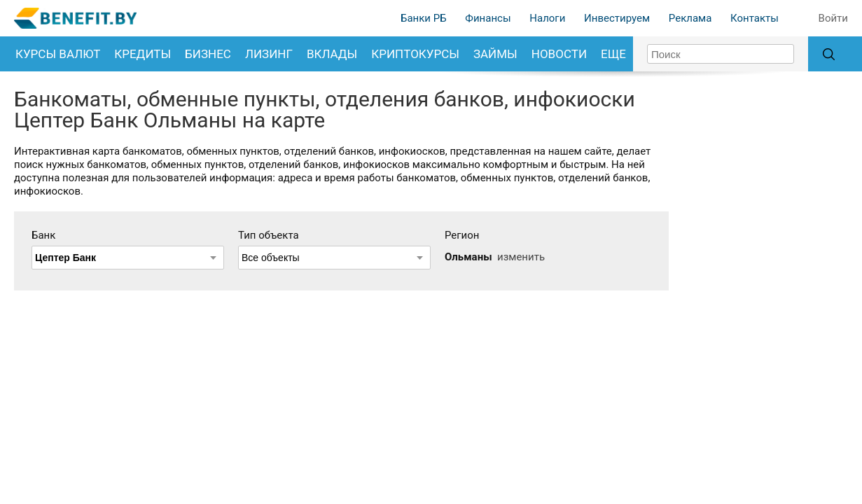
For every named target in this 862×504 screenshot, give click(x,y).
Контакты (755, 18)
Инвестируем (617, 18)
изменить (521, 257)
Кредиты (142, 54)
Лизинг (269, 54)
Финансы (488, 18)
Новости (559, 54)
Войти (833, 18)
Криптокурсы (415, 54)
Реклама (690, 18)
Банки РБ (424, 18)
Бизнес (208, 54)
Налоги (547, 18)
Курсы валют (58, 54)
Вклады (332, 54)
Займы (495, 54)
